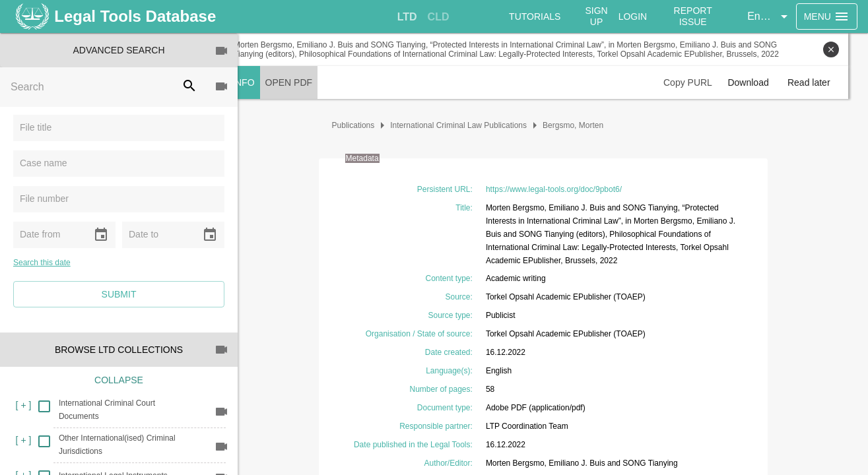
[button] (770, 16)
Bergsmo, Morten (583, 125)
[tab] (408, 17)
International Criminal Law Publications (468, 125)
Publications (363, 125)
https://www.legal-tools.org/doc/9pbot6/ (564, 189)
